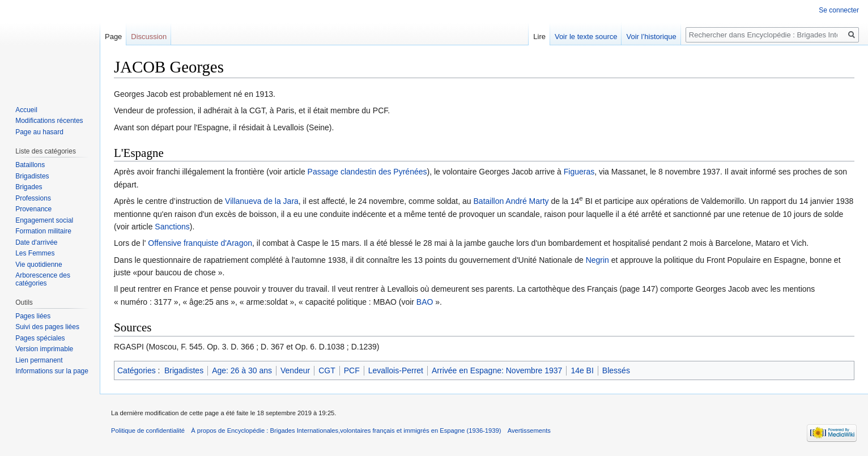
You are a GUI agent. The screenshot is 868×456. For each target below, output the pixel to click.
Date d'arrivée (36, 242)
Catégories (137, 370)
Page (113, 37)
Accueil (26, 110)
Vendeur (295, 370)
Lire (539, 37)
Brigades (29, 187)
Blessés (616, 370)
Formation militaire (43, 231)
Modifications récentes (49, 121)
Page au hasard (39, 132)
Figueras (579, 172)
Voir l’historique (651, 37)
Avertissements (529, 431)
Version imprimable (44, 349)
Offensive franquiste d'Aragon (200, 243)
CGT (327, 370)
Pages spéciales (40, 338)
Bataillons (30, 165)
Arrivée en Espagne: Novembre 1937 (497, 370)
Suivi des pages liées (47, 327)
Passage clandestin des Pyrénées (367, 172)
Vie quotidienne (39, 265)
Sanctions (172, 227)
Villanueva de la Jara (262, 201)
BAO (425, 302)
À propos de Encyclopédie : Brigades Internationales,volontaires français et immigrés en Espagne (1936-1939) (346, 431)
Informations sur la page (52, 371)
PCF (352, 370)
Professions (33, 198)
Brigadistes (184, 370)
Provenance (33, 209)
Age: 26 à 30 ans (242, 370)
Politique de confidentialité (148, 431)
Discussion (149, 37)
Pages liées (33, 316)
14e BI (582, 370)
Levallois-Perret (396, 370)
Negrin (597, 260)
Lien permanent (39, 360)
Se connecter (839, 10)
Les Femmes (35, 253)
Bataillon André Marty (511, 201)
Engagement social (44, 220)
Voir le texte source (586, 37)
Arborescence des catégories (43, 279)
